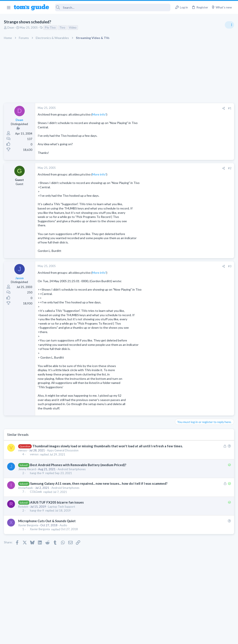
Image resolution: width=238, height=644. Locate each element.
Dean (11, 27)
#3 (160, 266)
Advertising (72, 638)
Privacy (130, 638)
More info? (100, 114)
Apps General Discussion (63, 455)
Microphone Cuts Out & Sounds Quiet (47, 530)
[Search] (113, 7)
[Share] (154, 108)
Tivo (63, 27)
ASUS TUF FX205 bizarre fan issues (57, 511)
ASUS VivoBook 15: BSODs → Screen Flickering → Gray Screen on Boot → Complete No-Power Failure (204, 278)
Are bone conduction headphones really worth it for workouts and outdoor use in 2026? (204, 249)
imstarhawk (26, 497)
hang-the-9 (37, 478)
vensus (23, 455)
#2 (160, 168)
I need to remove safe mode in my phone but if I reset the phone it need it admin (205, 349)
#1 (160, 108)
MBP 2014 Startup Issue (200, 324)
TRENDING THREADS (183, 235)
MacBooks (183, 336)
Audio (64, 534)
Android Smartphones (72, 474)
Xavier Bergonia (29, 534)
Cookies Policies (103, 638)
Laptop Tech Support (62, 516)
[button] (9, 7)
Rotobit (24, 516)
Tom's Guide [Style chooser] (203, 620)
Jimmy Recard (28, 474)
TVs (179, 315)
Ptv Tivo (51, 27)
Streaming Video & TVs (191, 386)
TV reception (192, 303)
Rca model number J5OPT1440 (204, 374)
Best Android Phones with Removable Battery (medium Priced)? (78, 469)
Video (73, 27)
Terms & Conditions (160, 638)
